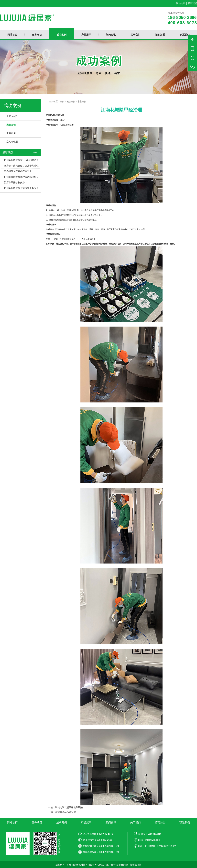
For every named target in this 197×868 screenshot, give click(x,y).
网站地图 (181, 3)
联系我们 (192, 3)
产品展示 (86, 822)
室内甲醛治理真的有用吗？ (18, 171)
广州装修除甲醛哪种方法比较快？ (21, 177)
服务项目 (37, 822)
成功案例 (71, 102)
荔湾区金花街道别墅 (66, 812)
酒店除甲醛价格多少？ (16, 182)
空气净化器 (12, 142)
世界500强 (12, 116)
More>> (36, 152)
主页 (62, 102)
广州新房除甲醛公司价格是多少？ (21, 188)
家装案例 (11, 125)
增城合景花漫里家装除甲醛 (69, 807)
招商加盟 (160, 822)
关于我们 (135, 822)
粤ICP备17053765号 (105, 865)
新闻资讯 (111, 822)
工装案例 (11, 133)
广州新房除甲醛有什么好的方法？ (21, 160)
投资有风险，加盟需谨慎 (129, 865)
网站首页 (12, 822)
